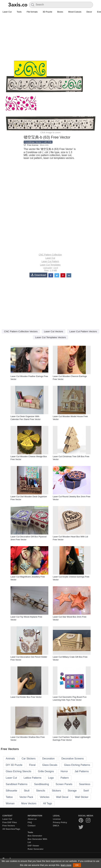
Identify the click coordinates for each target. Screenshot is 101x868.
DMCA (56, 826)
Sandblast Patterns (17, 784)
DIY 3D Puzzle (14, 765)
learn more (66, 865)
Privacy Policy (60, 822)
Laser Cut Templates (50, 265)
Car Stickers (29, 759)
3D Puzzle (47, 12)
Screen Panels (64, 784)
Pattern (65, 778)
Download (38, 275)
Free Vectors (9, 826)
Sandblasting (42, 784)
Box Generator (35, 836)
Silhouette (11, 791)
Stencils (41, 791)
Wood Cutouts (75, 12)
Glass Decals (50, 765)
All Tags (48, 803)
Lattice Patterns (32, 778)
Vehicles (45, 797)
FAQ (30, 822)
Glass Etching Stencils (18, 771)
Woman (10, 803)
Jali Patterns (82, 771)
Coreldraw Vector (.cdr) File (38, 142)
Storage (72, 791)
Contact (32, 826)
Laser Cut (7, 12)
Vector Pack (26, 797)
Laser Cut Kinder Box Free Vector (26, 697)
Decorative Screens (73, 759)
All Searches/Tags (11, 829)
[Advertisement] (50, 38)
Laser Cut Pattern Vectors (83, 331)
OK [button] (77, 865)
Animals (10, 759)
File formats (32, 12)
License (57, 819)
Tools (19, 12)
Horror (64, 771)
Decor (89, 12)
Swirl (86, 791)
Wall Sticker (82, 797)
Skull (27, 791)
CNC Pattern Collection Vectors (21, 331)
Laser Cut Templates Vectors (50, 337)
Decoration (48, 759)
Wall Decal (62, 797)
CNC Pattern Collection (50, 255)
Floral (32, 765)
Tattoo (9, 797)
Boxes (60, 12)
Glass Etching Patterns (77, 765)
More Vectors (29, 803)
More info (44, 145)
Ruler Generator (36, 849)
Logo (51, 778)
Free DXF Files (10, 822)
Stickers (56, 791)
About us (32, 819)
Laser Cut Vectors (54, 331)
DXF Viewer (33, 846)
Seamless (85, 784)
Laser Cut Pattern (50, 261)
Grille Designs (46, 771)
